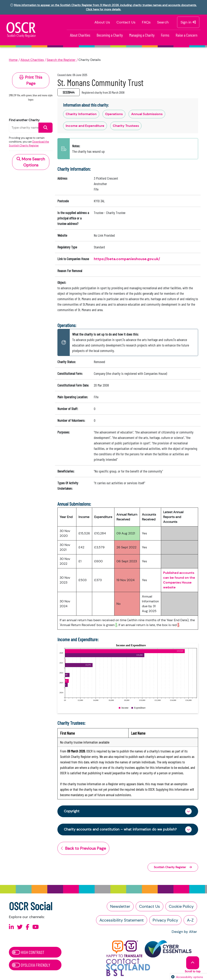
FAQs (146, 22)
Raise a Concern (186, 35)
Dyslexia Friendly (31, 965)
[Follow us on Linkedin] (11, 928)
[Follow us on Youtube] (36, 928)
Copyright (72, 811)
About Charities (80, 35)
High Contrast (28, 953)
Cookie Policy (181, 907)
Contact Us (126, 22)
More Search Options (31, 162)
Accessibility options (190, 977)
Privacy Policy (165, 921)
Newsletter (120, 907)
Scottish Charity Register (173, 868)
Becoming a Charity (110, 35)
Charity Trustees (126, 126)
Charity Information (81, 114)
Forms (165, 35)
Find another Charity (24, 120)
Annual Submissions (147, 114)
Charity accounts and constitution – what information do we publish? (122, 830)
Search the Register (61, 60)
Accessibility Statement (122, 921)
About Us (102, 22)
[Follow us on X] (20, 928)
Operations (114, 114)
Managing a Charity (142, 35)
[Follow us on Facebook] (27, 928)
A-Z (190, 921)
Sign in (188, 22)
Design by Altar (184, 932)
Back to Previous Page (83, 849)
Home (13, 60)
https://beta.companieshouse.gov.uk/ (127, 259)
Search (163, 22)
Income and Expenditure (85, 126)
